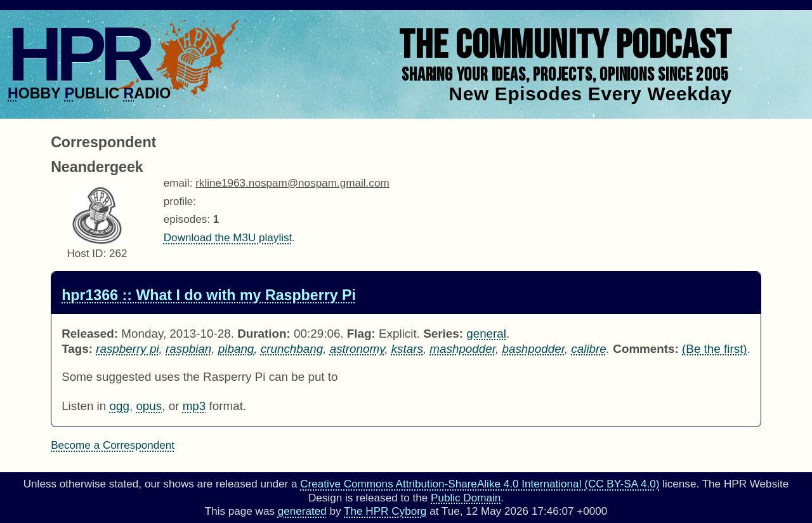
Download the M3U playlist (228, 238)
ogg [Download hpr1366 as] (119, 406)
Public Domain (466, 498)
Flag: (361, 334)
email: (178, 183)
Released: (90, 334)
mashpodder (462, 349)
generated (302, 511)
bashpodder (533, 349)
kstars (407, 349)
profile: (180, 202)
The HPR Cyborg (385, 511)
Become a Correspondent (113, 445)
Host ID (85, 254)
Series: (443, 334)
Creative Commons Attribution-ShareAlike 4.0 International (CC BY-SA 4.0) (480, 484)
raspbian (188, 349)
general (486, 334)
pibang (236, 349)
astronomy (357, 349)
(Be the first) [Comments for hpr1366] (715, 349)
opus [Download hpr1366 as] (149, 406)
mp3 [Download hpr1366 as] (194, 406)
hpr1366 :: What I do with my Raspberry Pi (209, 295)
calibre (588, 349)
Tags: (77, 349)
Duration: (264, 334)
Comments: (646, 349)
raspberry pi (127, 349)
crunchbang (292, 349)
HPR (78, 54)
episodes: (187, 219)
